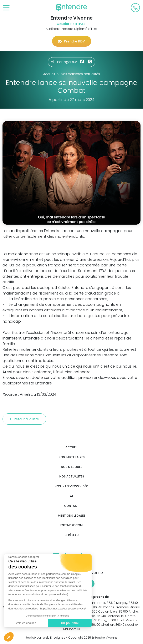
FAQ (71, 496)
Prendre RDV (72, 41)
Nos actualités (72, 477)
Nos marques (72, 467)
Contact (72, 506)
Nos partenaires (71, 457)
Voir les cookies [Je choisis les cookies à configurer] (26, 623)
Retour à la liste (24, 419)
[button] (9, 637)
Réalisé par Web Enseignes (45, 638)
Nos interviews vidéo (71, 486)
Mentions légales (72, 516)
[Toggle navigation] (6, 8)
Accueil (71, 447)
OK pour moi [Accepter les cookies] (70, 623)
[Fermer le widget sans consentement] (24, 557)
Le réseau (72, 535)
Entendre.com (71, 525)
